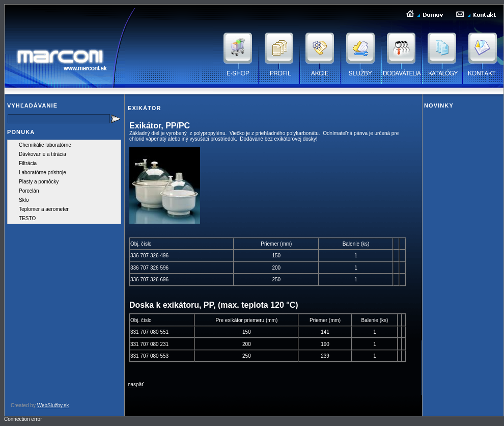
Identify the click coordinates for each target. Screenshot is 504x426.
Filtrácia (28, 163)
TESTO (27, 218)
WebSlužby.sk (53, 405)
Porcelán (29, 191)
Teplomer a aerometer (44, 209)
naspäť (136, 384)
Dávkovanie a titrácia (43, 154)
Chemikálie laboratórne (45, 145)
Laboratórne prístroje (43, 172)
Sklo (24, 200)
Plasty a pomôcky (39, 182)
